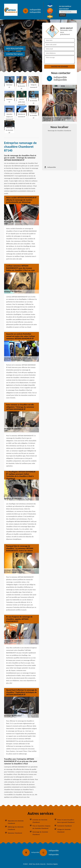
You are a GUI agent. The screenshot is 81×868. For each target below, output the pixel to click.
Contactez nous (14, 54)
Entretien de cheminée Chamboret (40, 821)
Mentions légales (52, 864)
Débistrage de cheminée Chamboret (16, 828)
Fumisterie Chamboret (64, 826)
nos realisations (15, 48)
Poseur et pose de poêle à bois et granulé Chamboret (66, 821)
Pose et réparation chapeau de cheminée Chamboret (42, 827)
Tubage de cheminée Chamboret (64, 831)
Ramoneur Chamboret (15, 833)
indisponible (35, 10)
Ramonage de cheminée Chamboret (40, 833)
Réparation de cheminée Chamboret (16, 822)
